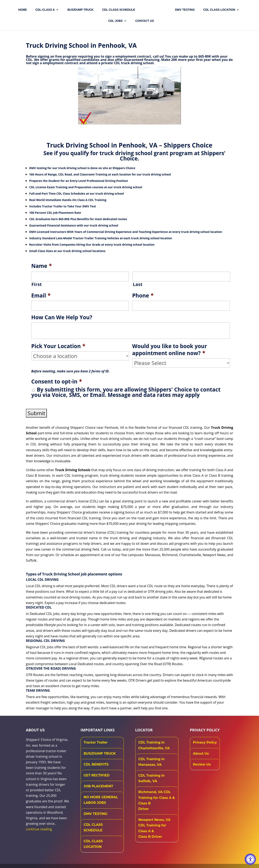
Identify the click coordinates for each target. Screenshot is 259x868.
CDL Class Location (219, 10)
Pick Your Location (58, 346)
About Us (201, 754)
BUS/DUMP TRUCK (100, 754)
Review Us (202, 764)
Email (41, 296)
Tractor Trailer (96, 742)
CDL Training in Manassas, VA (151, 762)
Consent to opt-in (57, 382)
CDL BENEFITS (96, 764)
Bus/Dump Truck (80, 10)
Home (23, 10)
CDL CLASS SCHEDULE (119, 10)
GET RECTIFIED (97, 775)
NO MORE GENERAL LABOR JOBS (101, 800)
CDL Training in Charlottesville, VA (154, 745)
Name (42, 266)
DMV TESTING (185, 10)
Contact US (145, 21)
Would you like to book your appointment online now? (170, 350)
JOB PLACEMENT (98, 786)
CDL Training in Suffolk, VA (151, 778)
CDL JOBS (115, 21)
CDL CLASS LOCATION (93, 844)
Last (138, 284)
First (37, 284)
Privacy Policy (205, 742)
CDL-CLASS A (45, 10)
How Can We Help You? (62, 317)
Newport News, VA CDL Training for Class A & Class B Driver (154, 828)
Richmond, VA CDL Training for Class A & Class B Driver (157, 800)
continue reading (39, 829)
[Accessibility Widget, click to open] (250, 859)
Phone (143, 296)
